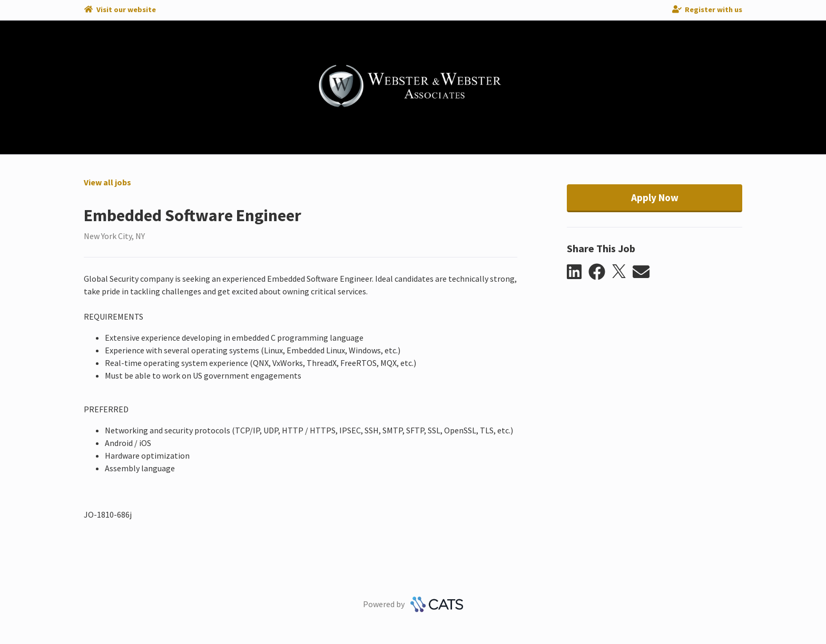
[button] (578, 272)
